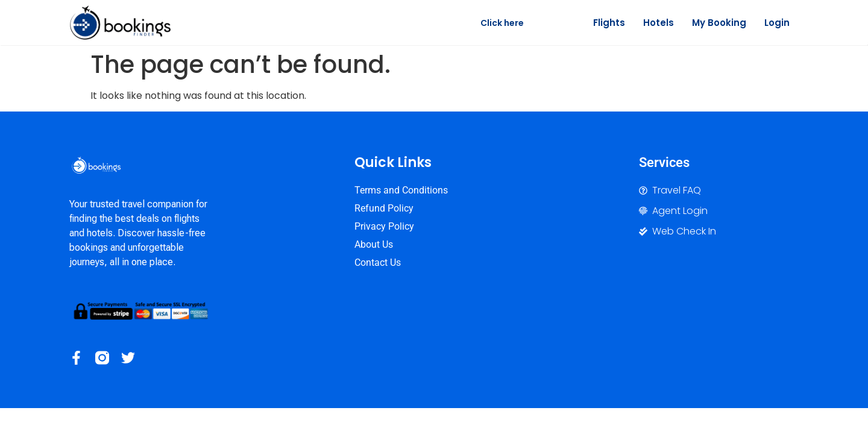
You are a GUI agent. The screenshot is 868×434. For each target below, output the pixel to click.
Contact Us (378, 263)
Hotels (659, 23)
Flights (609, 23)
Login (777, 23)
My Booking (719, 23)
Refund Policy (384, 208)
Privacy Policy (384, 226)
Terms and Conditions (401, 190)
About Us (374, 244)
